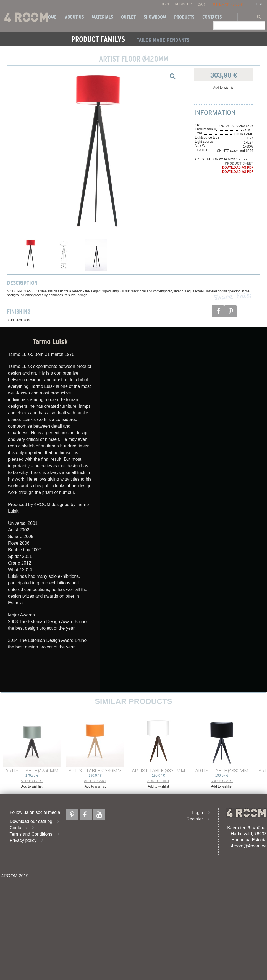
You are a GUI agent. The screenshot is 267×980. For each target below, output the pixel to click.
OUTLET (128, 17)
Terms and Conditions (31, 834)
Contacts (212, 17)
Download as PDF (238, 168)
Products (184, 17)
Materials (102, 17)
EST (260, 4)
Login (164, 4)
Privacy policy (23, 840)
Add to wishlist (224, 88)
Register (183, 4)
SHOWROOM (155, 17)
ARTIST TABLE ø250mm (32, 771)
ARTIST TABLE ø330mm (95, 771)
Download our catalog (31, 821)
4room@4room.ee (249, 846)
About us (74, 17)
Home (51, 17)
